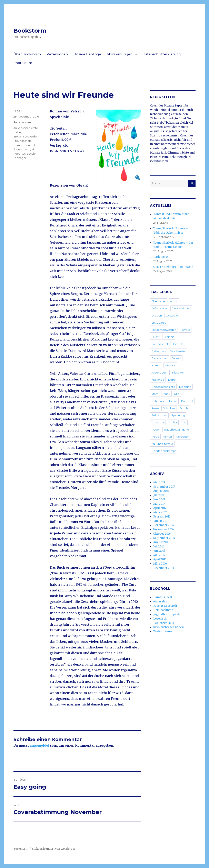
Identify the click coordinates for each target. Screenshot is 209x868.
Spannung (178, 415)
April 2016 (160, 559)
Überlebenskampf (164, 451)
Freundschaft (22, 141)
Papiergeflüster (164, 623)
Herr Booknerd (163, 610)
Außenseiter (22, 128)
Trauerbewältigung (176, 430)
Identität (29, 145)
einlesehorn (161, 602)
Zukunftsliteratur (162, 444)
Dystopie (172, 315)
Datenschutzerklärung (162, 54)
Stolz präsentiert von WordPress (54, 849)
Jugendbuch (22, 149)
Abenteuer (159, 301)
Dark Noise (161, 257)
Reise (155, 408)
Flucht (156, 337)
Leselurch (160, 619)
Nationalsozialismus (164, 401)
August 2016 (161, 542)
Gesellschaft (160, 358)
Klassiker (178, 372)
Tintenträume (163, 631)
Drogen (157, 315)
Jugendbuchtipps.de (167, 614)
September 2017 (164, 487)
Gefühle (178, 344)
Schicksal (169, 408)
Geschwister (178, 351)
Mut (34, 149)
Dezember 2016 (164, 525)
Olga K (18, 111)
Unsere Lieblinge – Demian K (173, 267)
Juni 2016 (159, 551)
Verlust (168, 437)
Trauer (156, 430)
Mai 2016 (159, 555)
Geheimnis (158, 351)
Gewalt (176, 358)
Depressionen (181, 308)
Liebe (172, 380)
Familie (185, 330)
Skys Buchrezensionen (168, 627)
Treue (155, 437)
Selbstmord (159, 415)
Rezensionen (57, 54)
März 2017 (160, 512)
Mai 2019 (159, 482)
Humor (18, 145)
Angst (174, 301)
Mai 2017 (159, 504)
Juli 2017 (159, 495)
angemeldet (39, 745)
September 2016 (164, 538)
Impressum (23, 63)
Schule (31, 154)
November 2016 (163, 529)
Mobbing (185, 387)
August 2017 (161, 491)
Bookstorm (30, 31)
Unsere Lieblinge (87, 54)
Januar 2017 (161, 521)
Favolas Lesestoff (165, 606)
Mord (155, 394)
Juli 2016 (159, 547)
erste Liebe (159, 323)
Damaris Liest (163, 597)
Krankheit (158, 380)
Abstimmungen (120, 54)
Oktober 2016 (162, 534)
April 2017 (160, 508)
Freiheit (169, 337)
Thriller (173, 422)
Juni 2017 (159, 499)
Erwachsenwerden (26, 136)
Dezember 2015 (164, 568)
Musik (166, 394)
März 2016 (160, 564)
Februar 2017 (162, 517)
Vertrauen (183, 437)
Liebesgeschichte (163, 387)
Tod (184, 422)
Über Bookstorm (27, 54)
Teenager (20, 158)
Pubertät (19, 154)
